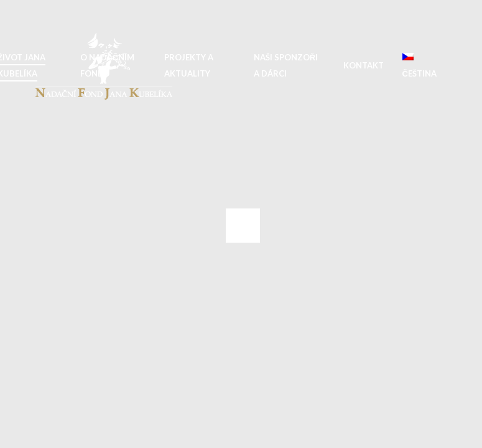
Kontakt (364, 65)
